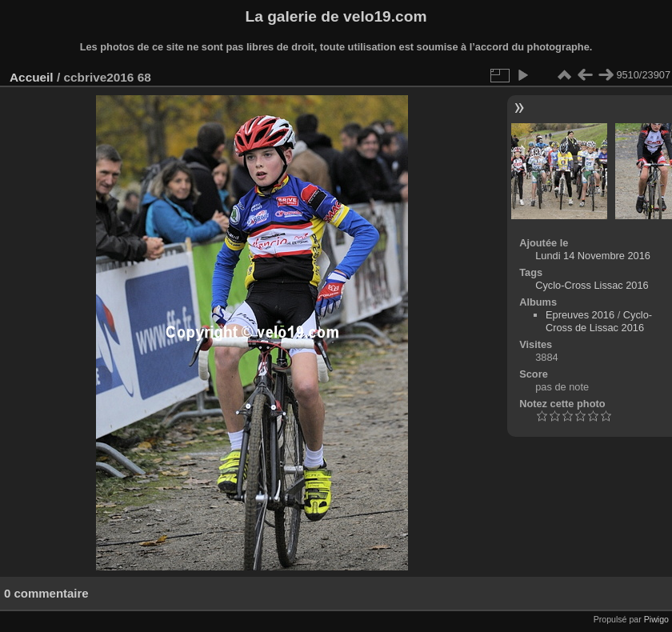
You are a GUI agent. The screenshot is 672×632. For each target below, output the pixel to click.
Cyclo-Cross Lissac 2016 (592, 285)
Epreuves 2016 (580, 315)
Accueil (32, 77)
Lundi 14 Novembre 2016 (593, 256)
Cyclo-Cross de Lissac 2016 (599, 321)
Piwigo (656, 619)
